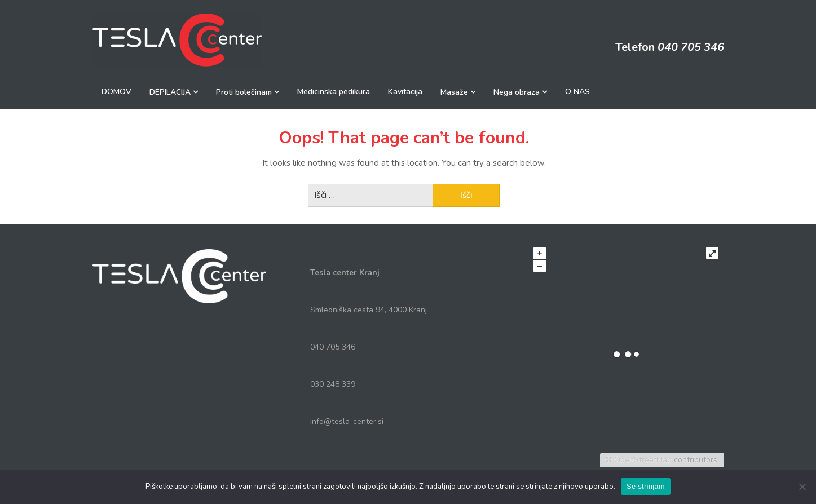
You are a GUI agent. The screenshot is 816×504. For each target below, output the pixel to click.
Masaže (454, 92)
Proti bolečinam (244, 92)
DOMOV (116, 92)
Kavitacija (405, 92)
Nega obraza (517, 92)
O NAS (577, 92)
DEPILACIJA (170, 92)
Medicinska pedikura (334, 92)
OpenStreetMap (643, 460)
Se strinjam (646, 486)
